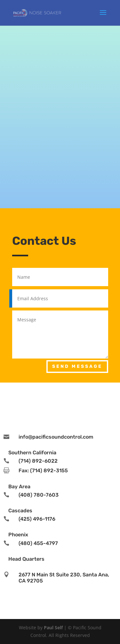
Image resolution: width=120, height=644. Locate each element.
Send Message (77, 366)
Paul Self (53, 627)
